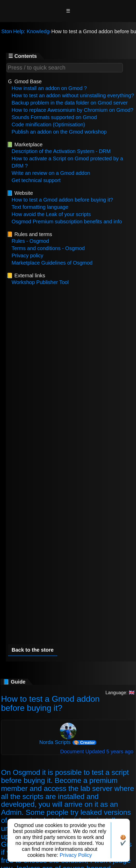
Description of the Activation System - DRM (61, 151)
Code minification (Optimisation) (48, 125)
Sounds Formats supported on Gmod (54, 117)
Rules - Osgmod (30, 241)
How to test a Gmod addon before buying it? (62, 200)
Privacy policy (27, 256)
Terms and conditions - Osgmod (48, 248)
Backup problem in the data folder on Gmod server (70, 103)
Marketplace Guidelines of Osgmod (52, 263)
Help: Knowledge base (39, 31)
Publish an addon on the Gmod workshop (59, 132)
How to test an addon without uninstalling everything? (73, 95)
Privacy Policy (76, 855)
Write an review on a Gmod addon (51, 173)
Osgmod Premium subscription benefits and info (67, 222)
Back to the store (33, 650)
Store (8, 31)
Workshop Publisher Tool (40, 282)
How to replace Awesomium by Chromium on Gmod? (73, 110)
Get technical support (36, 180)
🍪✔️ (123, 840)
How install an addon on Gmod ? (49, 88)
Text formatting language (40, 207)
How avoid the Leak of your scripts (51, 214)
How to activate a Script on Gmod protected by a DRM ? (67, 162)
